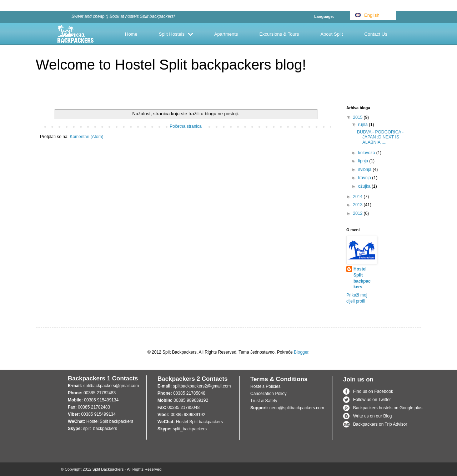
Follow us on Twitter (372, 400)
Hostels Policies (265, 386)
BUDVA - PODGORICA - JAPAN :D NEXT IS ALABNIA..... (380, 137)
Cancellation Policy (268, 394)
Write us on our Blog (373, 416)
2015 (358, 117)
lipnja (364, 161)
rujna (363, 125)
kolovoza (367, 153)
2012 (358, 213)
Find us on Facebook (373, 391)
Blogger (301, 352)
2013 (358, 205)
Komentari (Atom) (86, 137)
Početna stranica (185, 126)
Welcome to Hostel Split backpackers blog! (171, 65)
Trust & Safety (264, 401)
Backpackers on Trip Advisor (380, 424)
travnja (365, 178)
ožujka (365, 186)
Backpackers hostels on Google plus (388, 408)
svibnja (365, 169)
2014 (358, 197)
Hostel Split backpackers (362, 278)
